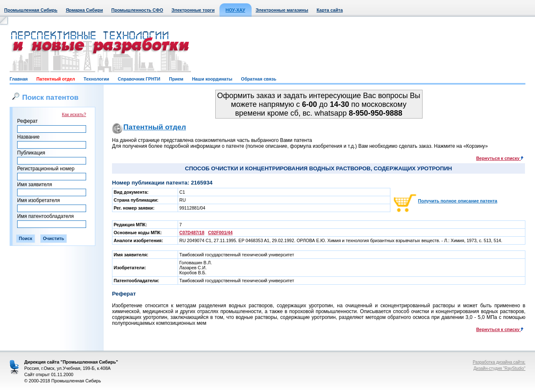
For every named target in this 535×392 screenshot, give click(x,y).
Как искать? (74, 114)
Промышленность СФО (137, 10)
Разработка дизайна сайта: (499, 362)
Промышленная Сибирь (31, 10)
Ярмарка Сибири (84, 10)
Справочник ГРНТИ (139, 79)
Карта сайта (330, 10)
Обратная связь (259, 79)
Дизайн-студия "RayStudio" (499, 368)
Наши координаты (212, 79)
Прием (176, 79)
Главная (19, 79)
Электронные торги (193, 10)
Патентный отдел (56, 79)
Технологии (96, 79)
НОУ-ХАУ (236, 10)
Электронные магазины (282, 10)
